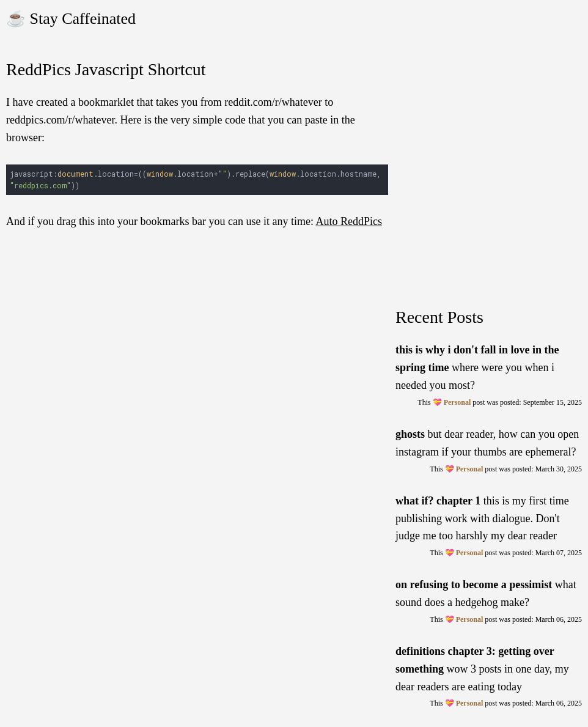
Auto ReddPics (349, 221)
